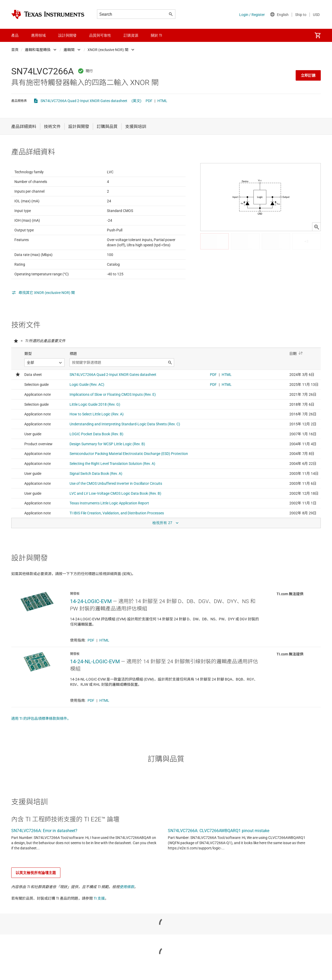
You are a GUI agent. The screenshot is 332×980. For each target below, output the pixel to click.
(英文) (136, 101)
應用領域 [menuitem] (38, 35)
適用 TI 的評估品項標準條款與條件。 (41, 744)
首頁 (15, 50)
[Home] (48, 14)
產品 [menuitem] (15, 35)
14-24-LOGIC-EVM (91, 627)
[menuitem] (318, 35)
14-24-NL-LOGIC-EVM (95, 687)
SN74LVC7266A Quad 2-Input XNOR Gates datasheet (84, 101)
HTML (162, 101)
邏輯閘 (69, 50)
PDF (149, 101)
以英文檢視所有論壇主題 (36, 898)
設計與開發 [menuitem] (67, 35)
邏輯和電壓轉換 (38, 50)
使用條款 (127, 912)
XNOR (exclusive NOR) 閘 (108, 50)
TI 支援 (99, 924)
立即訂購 (308, 75)
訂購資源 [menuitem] (131, 35)
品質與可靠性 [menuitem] (100, 35)
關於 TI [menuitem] (156, 35)
